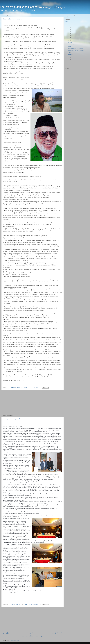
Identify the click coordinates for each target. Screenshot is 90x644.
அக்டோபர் (71, 45)
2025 (68, 27)
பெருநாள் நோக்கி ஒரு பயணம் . (12, 19)
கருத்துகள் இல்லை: (34, 388)
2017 (68, 41)
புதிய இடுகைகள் (8, 633)
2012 (68, 65)
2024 (68, 29)
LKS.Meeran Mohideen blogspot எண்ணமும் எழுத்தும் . (33, 7)
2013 (68, 63)
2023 (68, 31)
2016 (68, 57)
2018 (68, 39)
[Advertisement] (32, 403)
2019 (68, 37)
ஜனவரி (70, 55)
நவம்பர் (70, 43)
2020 (68, 35)
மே (69, 53)
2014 (68, 61)
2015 (68, 59)
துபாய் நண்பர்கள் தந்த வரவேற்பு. (13, 419)
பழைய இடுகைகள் (56, 633)
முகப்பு (32, 633)
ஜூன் (70, 47)
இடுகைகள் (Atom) (15, 640)
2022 (68, 33)
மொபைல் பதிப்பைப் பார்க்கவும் (32, 636)
